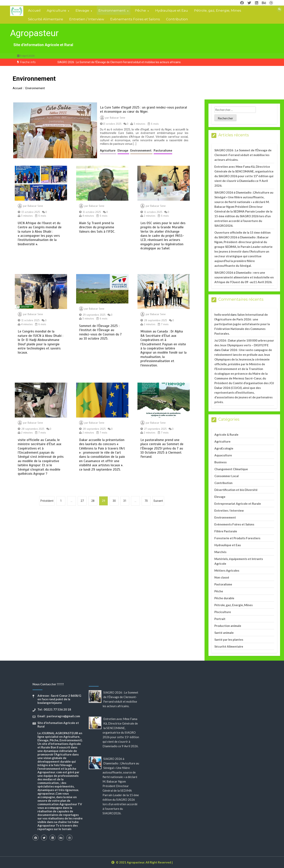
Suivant (158, 501)
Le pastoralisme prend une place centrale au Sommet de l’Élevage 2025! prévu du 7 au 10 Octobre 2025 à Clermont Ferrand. (162, 448)
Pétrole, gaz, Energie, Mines (218, 10)
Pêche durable (224, 598)
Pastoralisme (163, 151)
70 (146, 501)
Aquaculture (223, 455)
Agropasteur (34, 33)
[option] (119, 62)
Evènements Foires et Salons (135, 19)
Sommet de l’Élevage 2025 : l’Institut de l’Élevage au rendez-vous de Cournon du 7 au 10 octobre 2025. (100, 332)
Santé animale (224, 633)
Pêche (140, 10)
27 (82, 501)
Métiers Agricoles (227, 570)
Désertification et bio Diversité (236, 490)
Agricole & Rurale (226, 434)
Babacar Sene (118, 118)
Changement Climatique (231, 469)
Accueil (34, 10)
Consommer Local (227, 476)
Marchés (220, 552)
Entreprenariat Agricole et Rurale (238, 504)
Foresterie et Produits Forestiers (237, 538)
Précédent (47, 501)
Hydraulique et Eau (172, 10)
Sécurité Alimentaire (46, 19)
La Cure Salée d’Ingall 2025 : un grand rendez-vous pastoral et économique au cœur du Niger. (143, 110)
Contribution (177, 19)
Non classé (222, 577)
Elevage (82, 10)
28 (93, 501)
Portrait (220, 619)
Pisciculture (223, 612)
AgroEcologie (224, 448)
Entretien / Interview (87, 19)
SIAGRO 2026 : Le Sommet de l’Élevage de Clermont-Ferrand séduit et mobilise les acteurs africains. (119, 62)
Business (220, 462)
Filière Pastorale (226, 531)
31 (125, 501)
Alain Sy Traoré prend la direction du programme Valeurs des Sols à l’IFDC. (97, 227)
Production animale (228, 626)
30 (114, 501)
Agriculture (57, 10)
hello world (222, 315)
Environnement (112, 10)
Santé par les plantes (229, 640)
